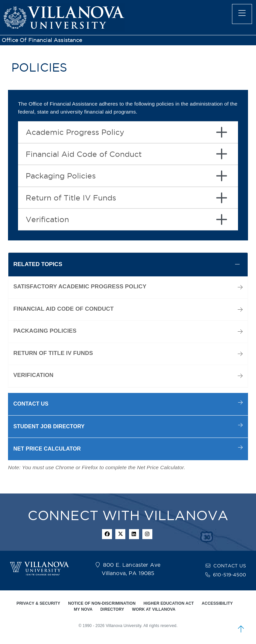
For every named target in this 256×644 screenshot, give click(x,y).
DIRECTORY (112, 609)
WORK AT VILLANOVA (154, 609)
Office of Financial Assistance (42, 40)
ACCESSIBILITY (217, 603)
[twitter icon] (120, 534)
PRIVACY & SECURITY (38, 603)
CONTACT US (230, 566)
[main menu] (242, 14)
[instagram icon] (147, 534)
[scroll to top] (241, 629)
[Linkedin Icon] (134, 534)
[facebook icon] (107, 534)
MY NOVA (83, 609)
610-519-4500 (229, 575)
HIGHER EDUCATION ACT (168, 603)
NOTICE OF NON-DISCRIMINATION (102, 603)
